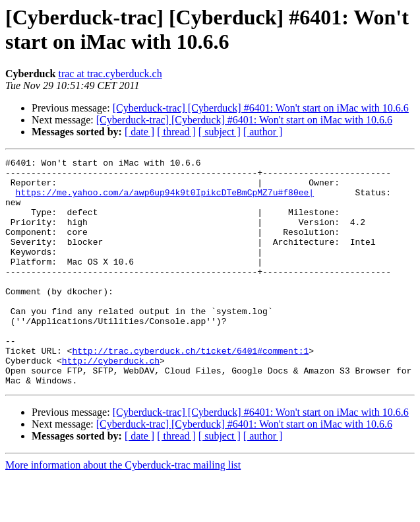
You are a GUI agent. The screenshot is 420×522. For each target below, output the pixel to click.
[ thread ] (176, 132)
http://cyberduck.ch (111, 402)
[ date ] (139, 132)
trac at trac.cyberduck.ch (110, 74)
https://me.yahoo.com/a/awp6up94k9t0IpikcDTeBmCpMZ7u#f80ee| (165, 200)
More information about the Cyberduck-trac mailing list (123, 510)
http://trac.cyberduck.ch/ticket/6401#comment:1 (190, 390)
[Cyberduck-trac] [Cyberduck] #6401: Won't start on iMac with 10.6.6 (261, 108)
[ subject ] (220, 132)
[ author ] (263, 132)
